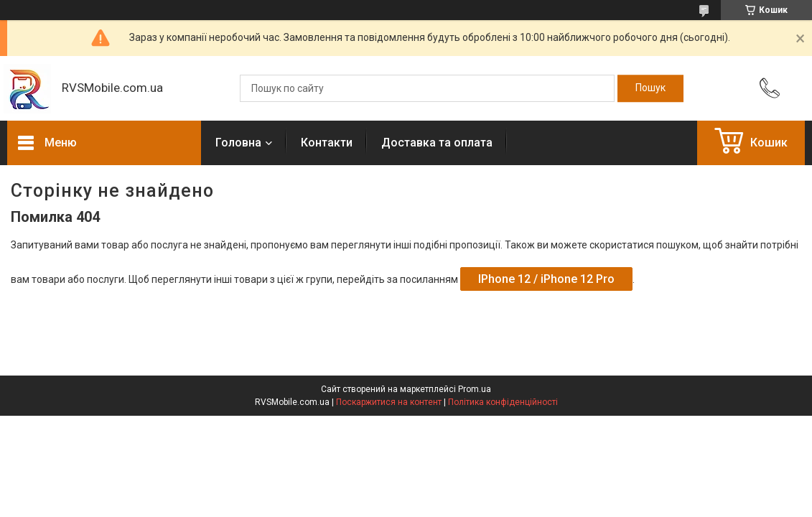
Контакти (327, 143)
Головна (238, 143)
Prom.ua (475, 389)
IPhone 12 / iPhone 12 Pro (546, 279)
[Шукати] (650, 88)
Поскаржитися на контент (389, 402)
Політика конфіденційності (503, 402)
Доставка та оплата (437, 143)
